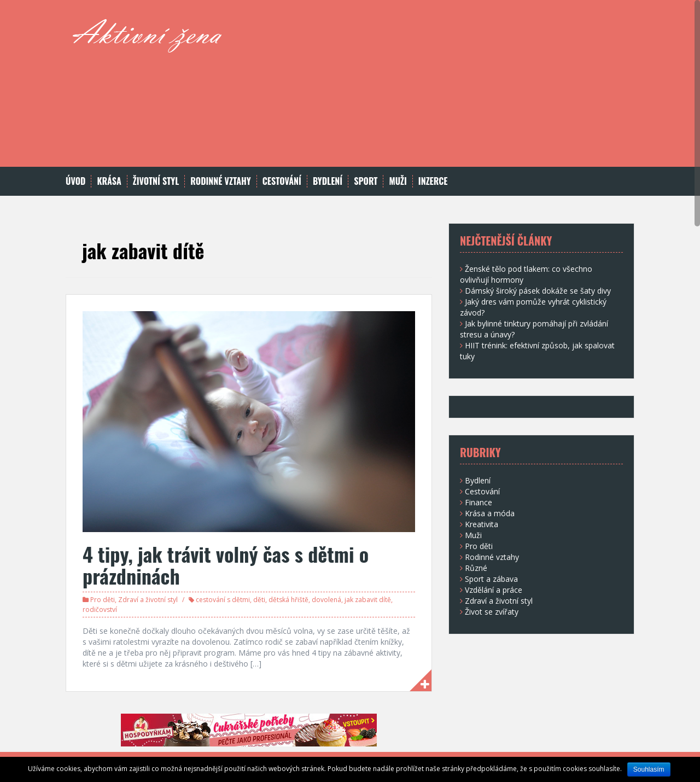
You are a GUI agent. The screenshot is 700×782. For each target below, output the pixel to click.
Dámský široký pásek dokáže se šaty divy (538, 291)
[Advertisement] (433, 90)
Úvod (75, 181)
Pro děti (103, 600)
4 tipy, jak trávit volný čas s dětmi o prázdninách (226, 565)
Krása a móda (490, 513)
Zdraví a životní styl (148, 600)
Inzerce (433, 181)
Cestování (282, 181)
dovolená (326, 600)
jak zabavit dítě (368, 600)
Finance (479, 502)
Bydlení (328, 181)
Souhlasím (649, 769)
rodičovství (100, 609)
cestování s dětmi (223, 600)
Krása (109, 181)
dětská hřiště (288, 600)
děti (259, 600)
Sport (366, 181)
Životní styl (156, 181)
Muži (398, 181)
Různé (476, 568)
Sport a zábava (491, 579)
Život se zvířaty (492, 612)
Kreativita (482, 524)
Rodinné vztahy (220, 181)
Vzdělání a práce (494, 590)
